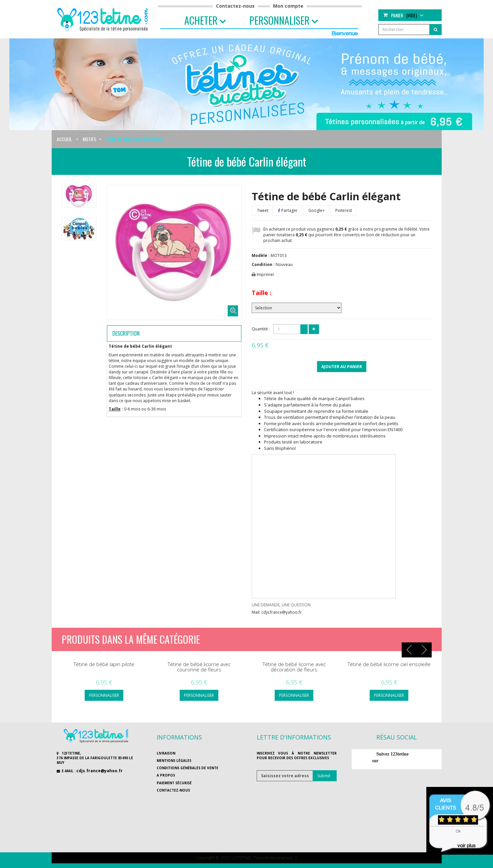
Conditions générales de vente (187, 768)
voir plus (466, 845)
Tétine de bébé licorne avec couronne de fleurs (199, 667)
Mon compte (288, 6)
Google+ (316, 210)
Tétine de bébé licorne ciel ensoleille (389, 664)
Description (126, 333)
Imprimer (265, 274)
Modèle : (261, 255)
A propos (166, 775)
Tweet (262, 210)
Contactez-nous (235, 6)
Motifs (89, 139)
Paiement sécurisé (174, 783)
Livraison (166, 753)
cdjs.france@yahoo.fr (99, 771)
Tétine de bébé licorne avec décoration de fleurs (294, 667)
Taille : (261, 293)
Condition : (263, 264)
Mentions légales (174, 761)
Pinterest (343, 210)
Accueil (64, 139)
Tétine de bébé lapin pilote (104, 664)
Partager (288, 210)
